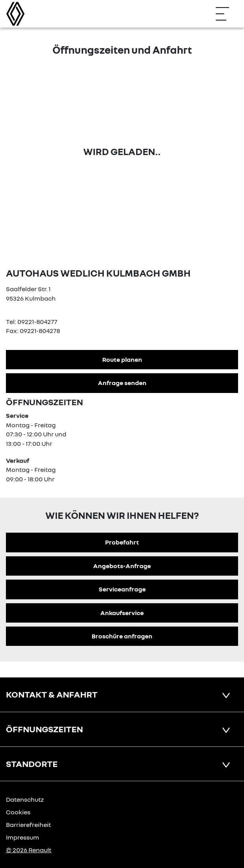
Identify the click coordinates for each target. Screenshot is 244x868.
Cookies (18, 812)
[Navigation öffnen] (226, 14)
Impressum (23, 837)
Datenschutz (25, 799)
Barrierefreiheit (28, 825)
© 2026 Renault (29, 850)
